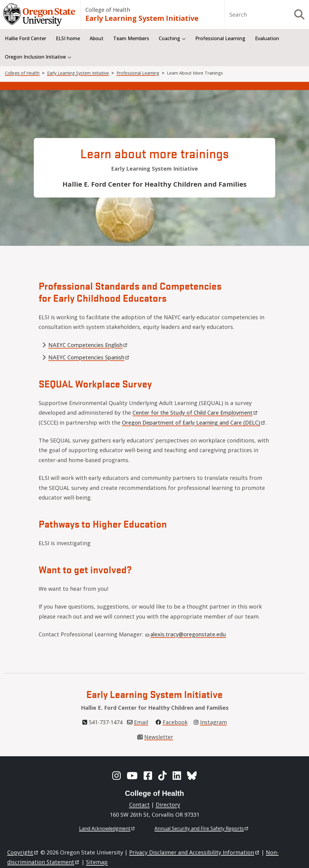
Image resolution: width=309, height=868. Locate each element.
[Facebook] (148, 776)
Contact (139, 805)
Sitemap (97, 862)
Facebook (175, 722)
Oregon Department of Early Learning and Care (194, 423)
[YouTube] (132, 776)
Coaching (169, 38)
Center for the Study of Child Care (195, 413)
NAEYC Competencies (88, 345)
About (97, 38)
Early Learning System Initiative (142, 18)
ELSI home (68, 38)
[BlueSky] (192, 776)
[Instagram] (116, 776)
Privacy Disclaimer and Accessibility (194, 852)
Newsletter (159, 737)
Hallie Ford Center (25, 38)
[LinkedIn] (177, 776)
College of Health (108, 10)
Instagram (213, 722)
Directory (168, 805)
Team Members (131, 38)
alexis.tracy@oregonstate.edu (186, 634)
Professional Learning (220, 38)
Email (141, 722)
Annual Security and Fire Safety (202, 828)
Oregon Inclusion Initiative (35, 57)
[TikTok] (162, 776)
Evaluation (267, 38)
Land (107, 828)
